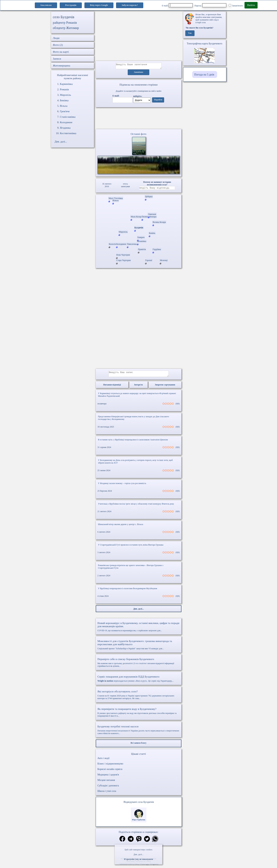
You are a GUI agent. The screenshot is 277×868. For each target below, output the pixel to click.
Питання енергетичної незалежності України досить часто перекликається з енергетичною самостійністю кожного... (139, 732)
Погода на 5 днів (204, 74)
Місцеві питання (106, 782)
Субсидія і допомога (108, 788)
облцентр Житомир (66, 28)
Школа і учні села (107, 793)
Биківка (64, 100)
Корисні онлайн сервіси (110, 771)
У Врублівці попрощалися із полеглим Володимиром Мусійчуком (128, 591)
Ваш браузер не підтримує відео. (138, 119)
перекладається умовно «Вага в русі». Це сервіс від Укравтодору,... (139, 681)
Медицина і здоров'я (108, 777)
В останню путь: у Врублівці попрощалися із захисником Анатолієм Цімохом (133, 442)
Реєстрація (71, 5)
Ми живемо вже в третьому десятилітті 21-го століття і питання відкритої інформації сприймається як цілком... (139, 665)
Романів (64, 89)
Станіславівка (68, 117)
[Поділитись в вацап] (155, 841)
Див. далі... (138, 854)
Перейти (158, 101)
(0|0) (178, 406)
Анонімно (139, 73)
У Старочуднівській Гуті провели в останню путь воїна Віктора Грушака (131, 547)
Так (190, 33)
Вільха (64, 106)
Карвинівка (66, 84)
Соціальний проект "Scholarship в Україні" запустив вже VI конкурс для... (139, 647)
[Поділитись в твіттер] (147, 841)
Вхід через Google (99, 5)
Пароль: (210, 5)
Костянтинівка (68, 133)
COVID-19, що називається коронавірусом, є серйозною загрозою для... (139, 629)
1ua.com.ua (46, 5)
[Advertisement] (139, 36)
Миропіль (65, 95)
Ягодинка (65, 128)
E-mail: (177, 5)
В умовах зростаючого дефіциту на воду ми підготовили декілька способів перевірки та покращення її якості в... (139, 714)
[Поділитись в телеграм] (131, 841)
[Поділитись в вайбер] (139, 841)
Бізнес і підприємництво (110, 766)
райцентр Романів (65, 23)
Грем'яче (65, 111)
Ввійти (251, 5)
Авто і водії (104, 760)
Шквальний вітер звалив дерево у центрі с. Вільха (121, 526)
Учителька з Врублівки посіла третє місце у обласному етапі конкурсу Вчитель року (136, 506)
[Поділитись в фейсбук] (122, 841)
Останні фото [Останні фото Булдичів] (138, 135)
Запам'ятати (236, 5)
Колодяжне (66, 122)
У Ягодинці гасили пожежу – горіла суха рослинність (122, 485)
